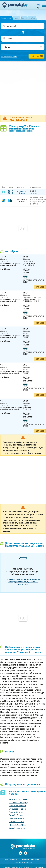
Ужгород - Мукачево (18, 799)
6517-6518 (11, 192)
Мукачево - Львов (17, 809)
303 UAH (40, 359)
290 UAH (40, 323)
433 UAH (40, 431)
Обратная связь (23, 862)
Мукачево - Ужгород (18, 802)
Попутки (24, 18)
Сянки (22, 193)
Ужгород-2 (34, 193)
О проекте (24, 859)
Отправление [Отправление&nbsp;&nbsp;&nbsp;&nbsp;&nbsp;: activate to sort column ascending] (36, 187)
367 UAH (40, 395)
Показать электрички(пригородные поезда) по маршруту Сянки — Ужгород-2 (23, 582)
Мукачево (22, 191)
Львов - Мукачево (17, 806)
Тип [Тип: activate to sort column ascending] (3, 187)
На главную (11, 859)
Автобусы (32, 18)
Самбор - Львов (16, 822)
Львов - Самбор (16, 818)
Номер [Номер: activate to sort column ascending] (11, 187)
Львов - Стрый (16, 812)
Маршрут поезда (6, 18)
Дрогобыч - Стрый (17, 825)
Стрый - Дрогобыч (17, 828)
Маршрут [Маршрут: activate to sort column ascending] (20, 187)
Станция (16, 18)
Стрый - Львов (16, 815)
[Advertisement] (23, 88)
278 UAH (40, 287)
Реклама (36, 859)
